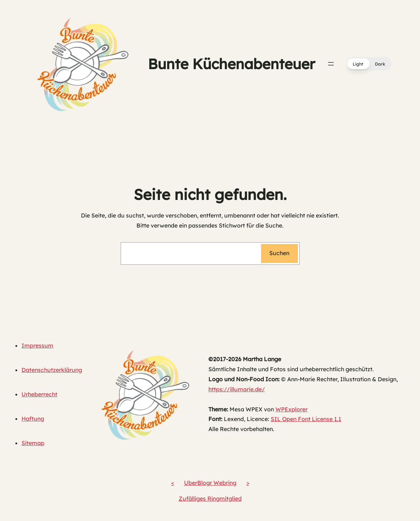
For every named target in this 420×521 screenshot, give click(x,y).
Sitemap (33, 443)
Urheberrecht (39, 394)
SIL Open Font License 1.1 (306, 419)
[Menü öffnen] (331, 64)
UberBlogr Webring (210, 483)
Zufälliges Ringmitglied (210, 498)
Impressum (37, 345)
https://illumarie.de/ (237, 389)
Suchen (279, 253)
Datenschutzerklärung (52, 370)
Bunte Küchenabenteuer (231, 64)
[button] (369, 64)
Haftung (33, 419)
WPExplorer (291, 409)
